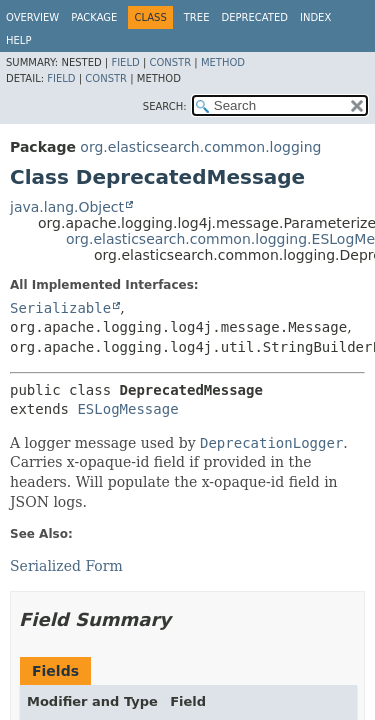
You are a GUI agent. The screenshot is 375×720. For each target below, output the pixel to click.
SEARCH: (165, 106)
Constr (170, 62)
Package (94, 17)
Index (315, 17)
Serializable (60, 308)
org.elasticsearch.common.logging (200, 147)
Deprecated (254, 17)
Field (125, 62)
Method (223, 62)
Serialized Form (66, 566)
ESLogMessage (127, 409)
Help (18, 40)
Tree (197, 17)
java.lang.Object (67, 207)
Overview (32, 17)
